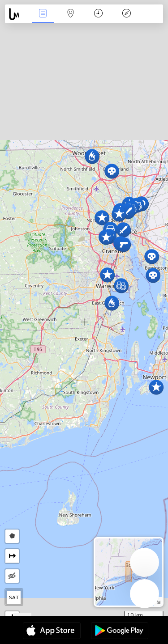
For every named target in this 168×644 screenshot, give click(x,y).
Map (71, 14)
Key (126, 14)
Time (98, 14)
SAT (14, 597)
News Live (43, 14)
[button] (102, 218)
